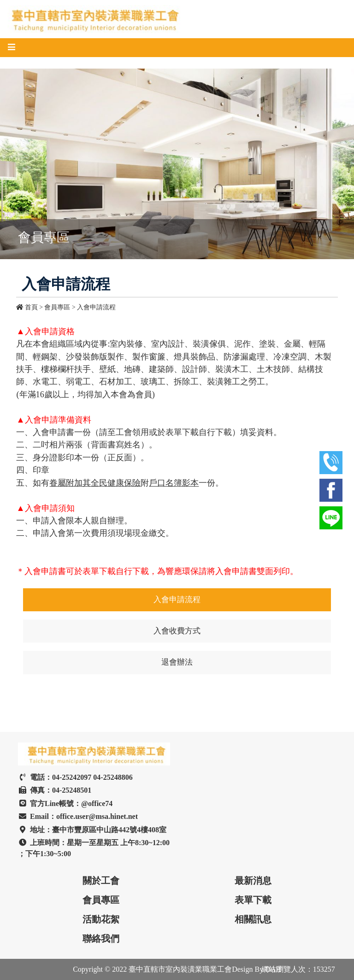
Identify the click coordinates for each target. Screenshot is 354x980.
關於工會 (101, 881)
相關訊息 (253, 919)
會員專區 (101, 900)
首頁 (28, 307)
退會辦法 (177, 662)
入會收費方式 (177, 631)
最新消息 (253, 881)
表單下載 (253, 900)
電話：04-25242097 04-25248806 (75, 777)
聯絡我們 (101, 939)
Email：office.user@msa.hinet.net (78, 816)
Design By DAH (257, 969)
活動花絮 (101, 919)
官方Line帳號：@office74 (65, 803)
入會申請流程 (96, 307)
